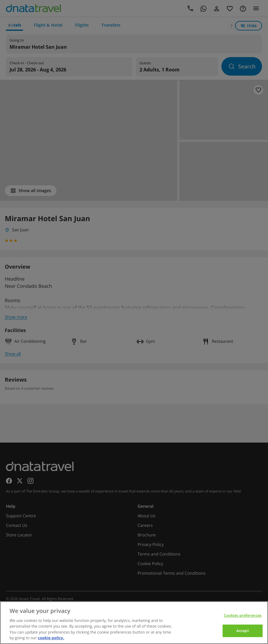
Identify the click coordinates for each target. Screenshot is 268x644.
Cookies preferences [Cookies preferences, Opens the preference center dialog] (243, 615)
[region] (134, 623)
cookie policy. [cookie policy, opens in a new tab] (51, 638)
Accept (243, 631)
